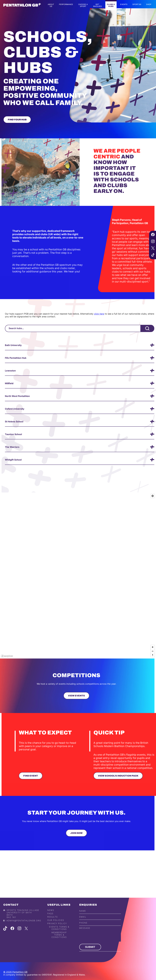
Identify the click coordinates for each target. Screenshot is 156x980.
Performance (66, 4)
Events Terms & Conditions (59, 938)
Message (85, 939)
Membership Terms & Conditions (59, 945)
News (51, 921)
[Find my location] (153, 496)
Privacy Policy (57, 934)
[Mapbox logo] (7, 656)
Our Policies (56, 931)
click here (110, 314)
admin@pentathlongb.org (24, 931)
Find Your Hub (17, 120)
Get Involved (97, 5)
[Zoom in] (153, 647)
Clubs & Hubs (111, 5)
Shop (149, 4)
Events (124, 4)
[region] (78, 575)
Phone (83, 933)
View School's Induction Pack (129, 776)
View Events (66, 696)
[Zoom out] (153, 651)
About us (51, 5)
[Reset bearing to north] (153, 655)
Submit (90, 958)
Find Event (41, 776)
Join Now (66, 833)
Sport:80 (137, 4)
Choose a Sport (83, 5)
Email (83, 927)
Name (83, 921)
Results (53, 927)
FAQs (50, 924)
